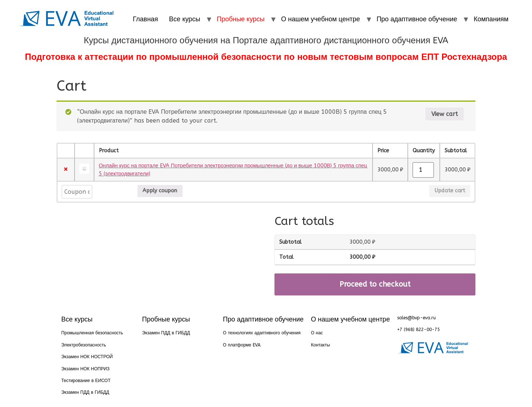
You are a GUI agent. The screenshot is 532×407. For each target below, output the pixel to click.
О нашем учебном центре (321, 19)
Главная (146, 19)
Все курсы (185, 19)
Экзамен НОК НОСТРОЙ (87, 357)
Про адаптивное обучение (417, 19)
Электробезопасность (84, 345)
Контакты (320, 345)
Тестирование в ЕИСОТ (86, 381)
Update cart (450, 191)
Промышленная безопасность (92, 333)
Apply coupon (115, 191)
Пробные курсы (241, 19)
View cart (445, 114)
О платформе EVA (242, 345)
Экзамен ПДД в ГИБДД (85, 392)
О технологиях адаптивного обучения (262, 333)
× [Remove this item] (66, 170)
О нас (317, 333)
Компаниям (491, 19)
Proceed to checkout (375, 284)
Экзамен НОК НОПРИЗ (85, 369)
